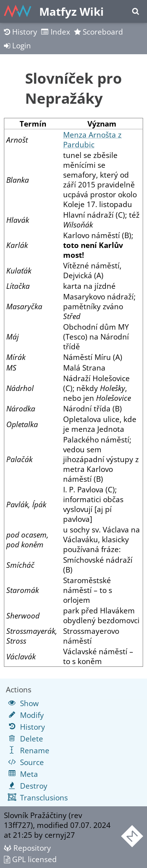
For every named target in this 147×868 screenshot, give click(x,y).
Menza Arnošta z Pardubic (92, 139)
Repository (27, 848)
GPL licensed (30, 859)
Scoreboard (99, 32)
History (21, 32)
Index (56, 32)
